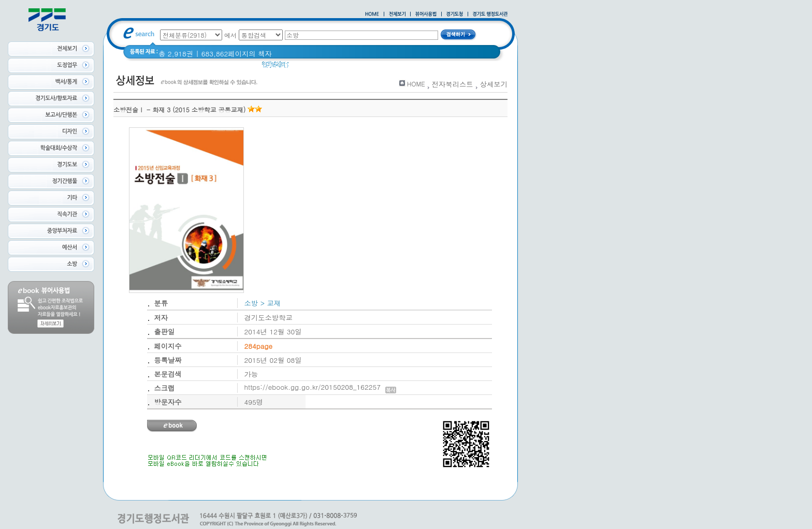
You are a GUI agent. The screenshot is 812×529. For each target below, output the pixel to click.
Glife (432, 67)
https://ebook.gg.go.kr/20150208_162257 (320, 387)
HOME (416, 84)
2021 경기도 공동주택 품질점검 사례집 (356, 67)
